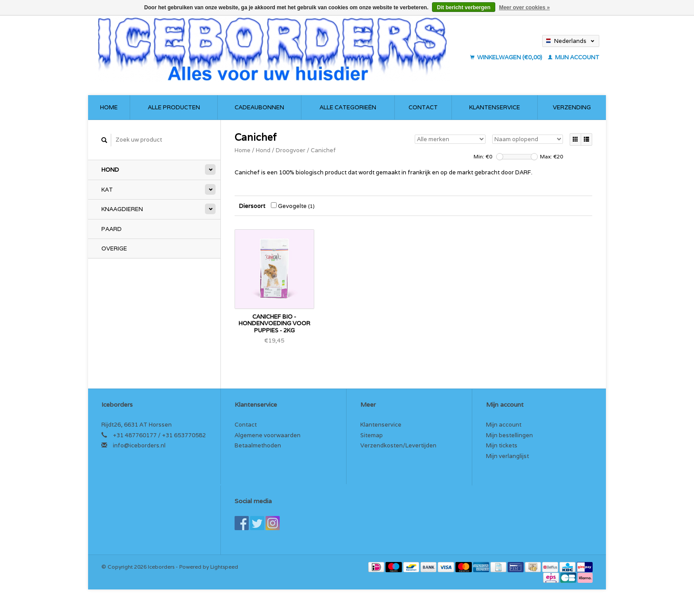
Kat (107, 190)
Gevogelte (293, 206)
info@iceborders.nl (139, 445)
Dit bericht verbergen (464, 8)
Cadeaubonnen (259, 107)
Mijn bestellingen (509, 435)
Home (109, 107)
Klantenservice (495, 107)
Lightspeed (224, 567)
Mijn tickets (502, 445)
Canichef (323, 150)
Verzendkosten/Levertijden (398, 445)
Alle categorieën (348, 107)
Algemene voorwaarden (268, 435)
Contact (423, 107)
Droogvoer (291, 150)
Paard (112, 229)
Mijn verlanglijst (507, 456)
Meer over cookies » (524, 8)
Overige (114, 248)
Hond (110, 170)
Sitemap (372, 435)
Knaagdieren (122, 209)
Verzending (572, 107)
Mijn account (574, 57)
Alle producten (174, 107)
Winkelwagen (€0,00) (507, 57)
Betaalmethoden (258, 445)
